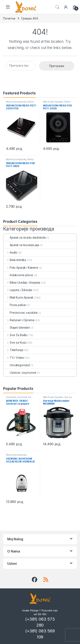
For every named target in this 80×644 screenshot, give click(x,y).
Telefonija (13, 350)
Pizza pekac (15, 305)
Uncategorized (17, 365)
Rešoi (30, 102)
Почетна (9, 18)
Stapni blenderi (17, 327)
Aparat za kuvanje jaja (21, 245)
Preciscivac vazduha (20, 313)
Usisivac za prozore (20, 373)
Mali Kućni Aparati (16, 102)
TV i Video (14, 358)
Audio (10, 252)
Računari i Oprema (19, 320)
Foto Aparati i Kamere (21, 268)
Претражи (57, 66)
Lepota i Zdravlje (18, 290)
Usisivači (11, 397)
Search (57, 7)
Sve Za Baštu (15, 335)
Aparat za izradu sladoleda (24, 237)
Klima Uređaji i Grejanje (22, 282)
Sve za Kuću (15, 342)
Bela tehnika (15, 260)
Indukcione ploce (18, 275)
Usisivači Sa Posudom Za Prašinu (19, 398)
